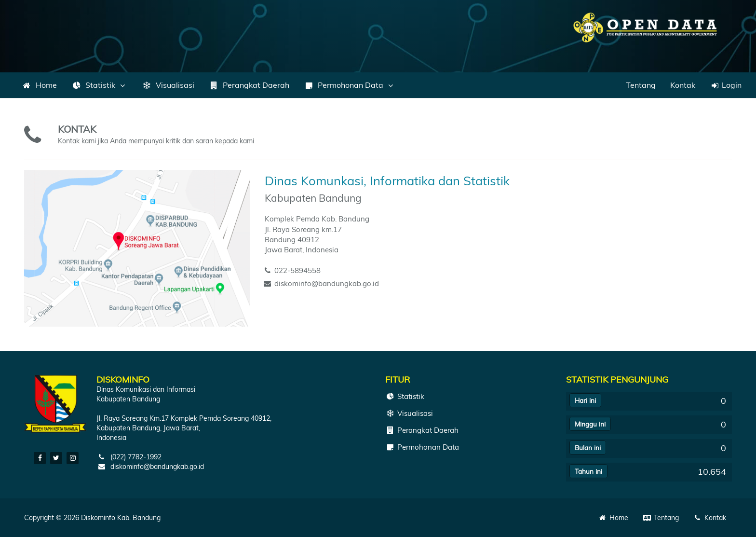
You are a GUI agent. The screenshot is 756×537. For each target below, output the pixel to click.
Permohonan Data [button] (350, 85)
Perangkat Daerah (249, 85)
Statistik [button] (99, 85)
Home (39, 85)
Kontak (683, 85)
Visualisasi (168, 85)
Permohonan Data (422, 447)
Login (726, 85)
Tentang (641, 85)
